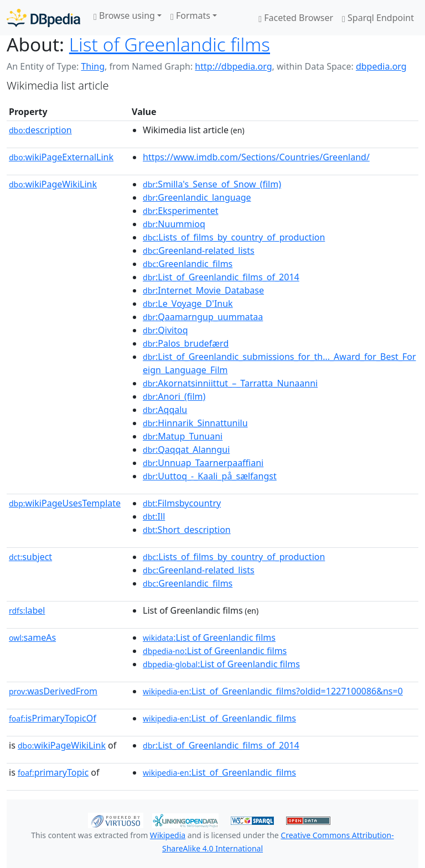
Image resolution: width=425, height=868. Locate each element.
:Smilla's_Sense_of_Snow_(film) (212, 184)
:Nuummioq (174, 224)
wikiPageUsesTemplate (65, 503)
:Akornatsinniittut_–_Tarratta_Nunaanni (230, 383)
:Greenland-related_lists (199, 250)
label (27, 610)
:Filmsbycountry (182, 503)
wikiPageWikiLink (53, 184)
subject (30, 557)
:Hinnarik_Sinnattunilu (195, 423)
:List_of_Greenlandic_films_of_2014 (221, 277)
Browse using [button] (124, 15)
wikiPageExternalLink (61, 157)
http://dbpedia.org (233, 66)
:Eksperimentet (180, 211)
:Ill (154, 516)
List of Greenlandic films (170, 44)
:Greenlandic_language (197, 197)
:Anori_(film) (174, 396)
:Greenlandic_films (188, 264)
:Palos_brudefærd (186, 343)
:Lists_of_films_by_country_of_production (234, 237)
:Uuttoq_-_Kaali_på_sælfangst (210, 476)
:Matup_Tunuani (183, 436)
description (40, 130)
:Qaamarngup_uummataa (203, 317)
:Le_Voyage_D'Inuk (188, 304)
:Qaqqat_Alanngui (186, 449)
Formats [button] (190, 15)
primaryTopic (53, 772)
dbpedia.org (381, 66)
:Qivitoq (165, 330)
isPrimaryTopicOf (53, 718)
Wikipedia (168, 835)
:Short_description (187, 530)
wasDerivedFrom (53, 691)
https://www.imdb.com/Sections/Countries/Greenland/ (256, 157)
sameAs (32, 637)
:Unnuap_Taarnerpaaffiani (203, 463)
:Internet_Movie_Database (203, 290)
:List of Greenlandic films (209, 637)
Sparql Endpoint (378, 18)
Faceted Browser (296, 18)
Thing (93, 66)
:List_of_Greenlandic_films (219, 718)
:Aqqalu (165, 410)
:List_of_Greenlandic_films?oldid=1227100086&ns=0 (273, 691)
